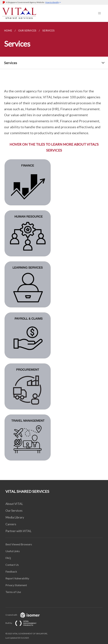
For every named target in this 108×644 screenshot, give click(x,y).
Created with (25, 615)
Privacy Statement (16, 585)
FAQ (8, 558)
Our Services (14, 510)
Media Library (15, 517)
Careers (11, 524)
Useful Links (13, 551)
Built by (24, 623)
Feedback (11, 571)
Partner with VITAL (18, 531)
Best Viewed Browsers (19, 544)
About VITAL (14, 504)
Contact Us (12, 565)
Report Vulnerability (17, 578)
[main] (54, 251)
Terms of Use (13, 592)
